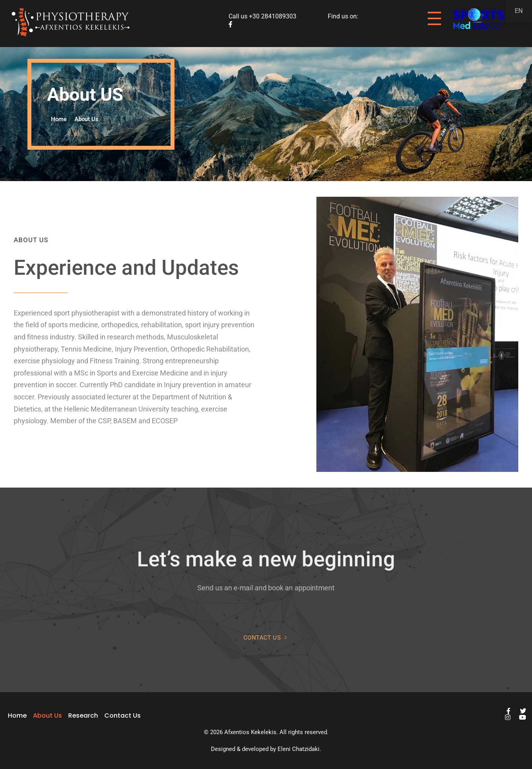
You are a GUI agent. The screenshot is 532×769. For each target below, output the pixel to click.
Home (59, 119)
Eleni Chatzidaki (299, 749)
